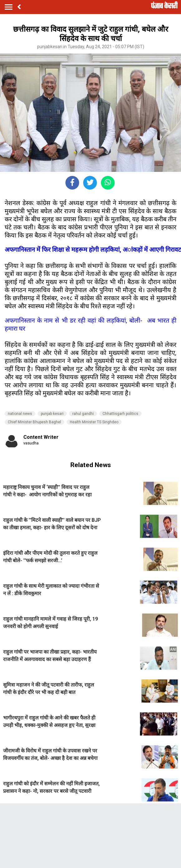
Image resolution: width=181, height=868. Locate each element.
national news (20, 414)
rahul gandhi (83, 414)
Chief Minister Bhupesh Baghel (34, 422)
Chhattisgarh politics (120, 414)
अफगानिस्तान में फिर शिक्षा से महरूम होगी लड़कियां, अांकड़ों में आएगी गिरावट (93, 250)
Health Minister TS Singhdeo (94, 422)
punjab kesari (52, 414)
